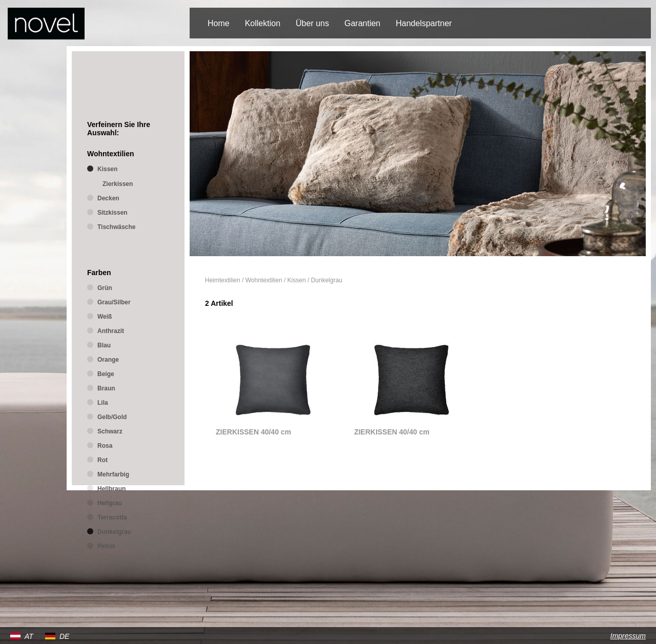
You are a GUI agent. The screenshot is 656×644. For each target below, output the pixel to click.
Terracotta (112, 517)
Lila (103, 403)
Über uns (312, 23)
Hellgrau (110, 503)
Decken (108, 198)
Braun (106, 388)
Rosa (105, 446)
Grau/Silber (114, 302)
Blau (104, 345)
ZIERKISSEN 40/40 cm (253, 432)
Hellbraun (111, 489)
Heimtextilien (223, 280)
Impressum (628, 636)
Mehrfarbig (113, 474)
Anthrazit (111, 331)
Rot (102, 460)
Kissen (297, 280)
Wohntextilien (264, 280)
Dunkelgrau (327, 280)
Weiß (105, 317)
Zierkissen (118, 184)
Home (219, 23)
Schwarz (110, 431)
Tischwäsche (116, 227)
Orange (108, 360)
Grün (105, 288)
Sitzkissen (112, 213)
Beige (106, 374)
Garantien (362, 23)
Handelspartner (424, 23)
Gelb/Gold (112, 417)
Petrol (106, 546)
